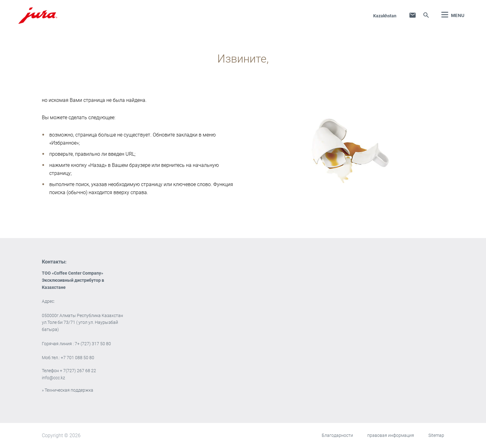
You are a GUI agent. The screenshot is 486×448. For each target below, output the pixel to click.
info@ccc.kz (53, 378)
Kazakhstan (385, 16)
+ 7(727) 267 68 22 (78, 371)
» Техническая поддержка (68, 390)
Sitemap (436, 435)
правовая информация (391, 435)
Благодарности (337, 435)
